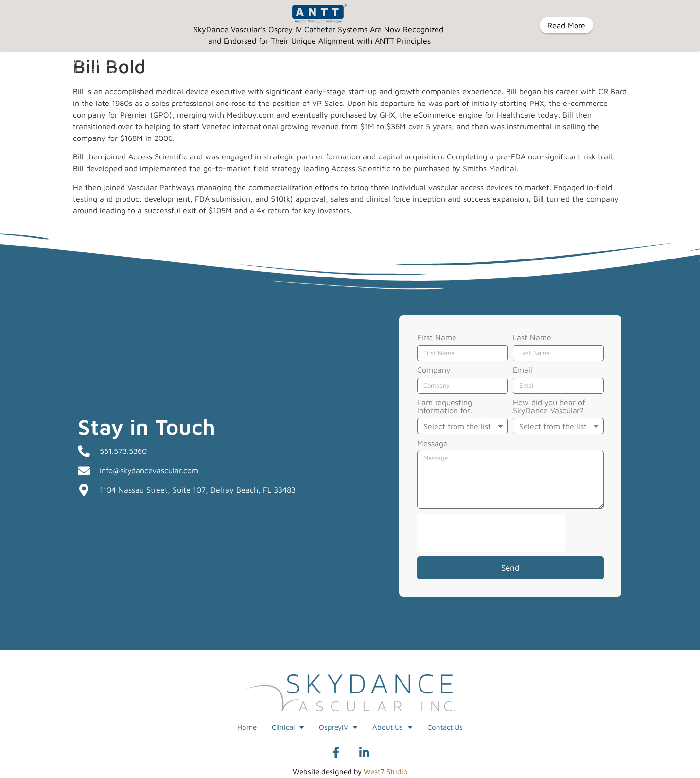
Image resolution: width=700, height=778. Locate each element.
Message (432, 443)
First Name (437, 337)
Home (247, 727)
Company (434, 370)
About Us (392, 727)
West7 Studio (386, 771)
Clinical (288, 727)
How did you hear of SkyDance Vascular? (549, 406)
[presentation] (491, 532)
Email (523, 370)
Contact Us (445, 727)
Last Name (532, 337)
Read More (566, 25)
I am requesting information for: (445, 406)
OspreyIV (338, 727)
